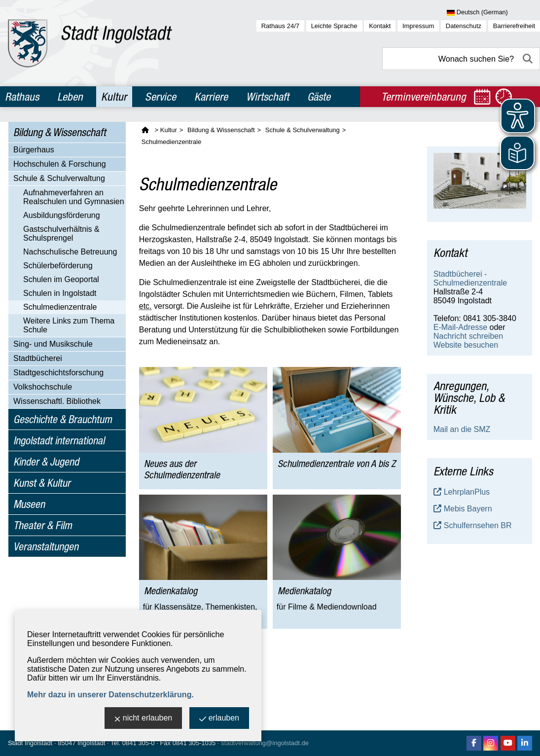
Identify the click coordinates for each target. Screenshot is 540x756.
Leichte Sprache (334, 26)
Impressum (418, 26)
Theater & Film (43, 525)
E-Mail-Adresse (460, 327)
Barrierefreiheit (514, 26)
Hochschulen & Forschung (60, 164)
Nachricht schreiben (468, 336)
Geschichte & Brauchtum (63, 419)
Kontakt (380, 26)
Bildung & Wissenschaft (60, 132)
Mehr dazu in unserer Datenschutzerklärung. (110, 695)
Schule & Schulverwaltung (59, 178)
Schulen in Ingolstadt (60, 293)
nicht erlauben (144, 719)
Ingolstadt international (59, 440)
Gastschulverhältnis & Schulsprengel (61, 234)
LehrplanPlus (467, 492)
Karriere (211, 97)
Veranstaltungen (46, 546)
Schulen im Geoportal (61, 279)
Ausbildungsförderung (62, 215)
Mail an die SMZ (462, 429)
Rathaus (22, 97)
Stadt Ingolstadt (30, 743)
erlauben (219, 719)
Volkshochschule (43, 387)
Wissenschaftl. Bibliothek (57, 401)
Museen (29, 504)
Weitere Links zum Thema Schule (69, 325)
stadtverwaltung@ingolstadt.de (265, 743)
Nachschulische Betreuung (70, 252)
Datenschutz (464, 26)
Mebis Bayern (468, 509)
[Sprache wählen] (493, 13)
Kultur (114, 97)
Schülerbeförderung (58, 266)
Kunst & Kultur (42, 483)
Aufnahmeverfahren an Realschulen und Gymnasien (74, 197)
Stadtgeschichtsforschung (58, 373)
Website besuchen (466, 345)
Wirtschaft (268, 97)
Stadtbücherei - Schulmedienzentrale (470, 278)
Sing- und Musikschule (53, 344)
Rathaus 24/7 (280, 26)
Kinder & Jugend (46, 462)
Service (161, 97)
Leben (70, 97)
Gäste (319, 97)
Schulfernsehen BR (478, 525)
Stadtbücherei (38, 358)
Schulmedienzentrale (60, 307)
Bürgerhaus (34, 150)
